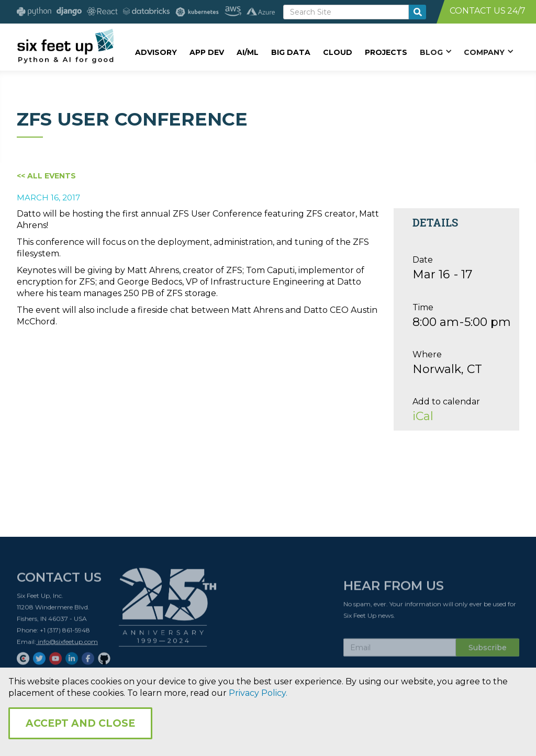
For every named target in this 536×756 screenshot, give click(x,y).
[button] (435, 52)
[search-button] (417, 12)
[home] (65, 46)
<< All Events (46, 176)
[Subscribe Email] (400, 651)
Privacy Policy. (258, 693)
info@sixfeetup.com (67, 645)
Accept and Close (80, 723)
